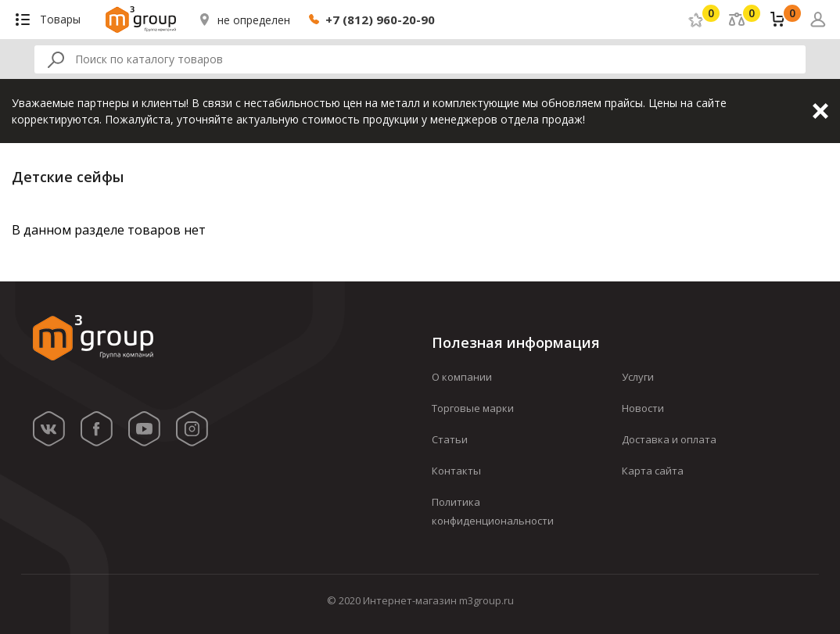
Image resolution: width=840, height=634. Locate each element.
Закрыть (820, 111)
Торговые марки (473, 408)
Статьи (450, 439)
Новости (643, 408)
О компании (462, 377)
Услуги (638, 377)
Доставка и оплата (669, 439)
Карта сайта (653, 471)
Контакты (456, 471)
